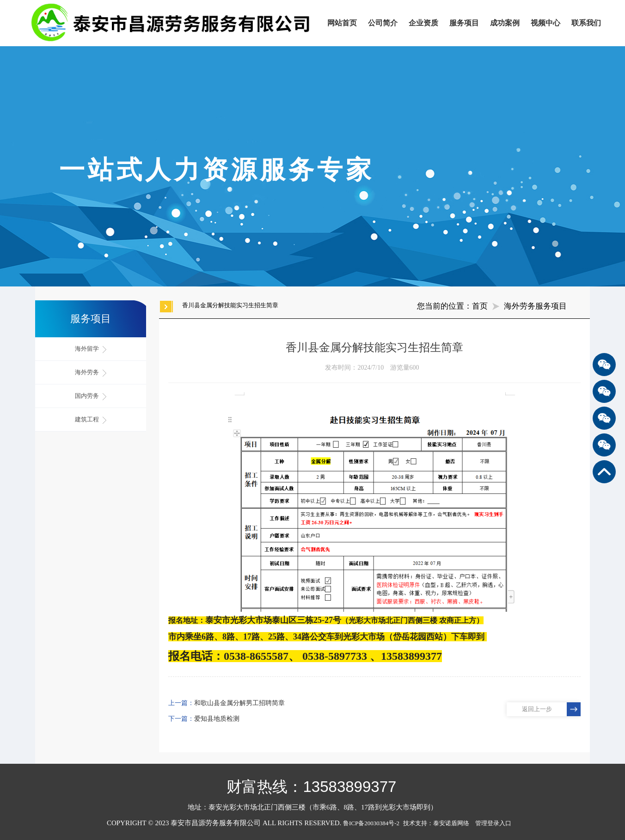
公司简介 (383, 23)
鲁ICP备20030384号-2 (371, 823)
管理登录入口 (493, 823)
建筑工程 (91, 420)
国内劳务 (91, 396)
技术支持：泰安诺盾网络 (438, 823)
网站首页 (342, 23)
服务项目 (464, 23)
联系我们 (586, 23)
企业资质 (423, 23)
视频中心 (545, 23)
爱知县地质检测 (217, 719)
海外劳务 (91, 373)
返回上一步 (537, 709)
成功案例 (505, 23)
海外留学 (91, 349)
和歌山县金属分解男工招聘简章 (239, 703)
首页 (480, 306)
